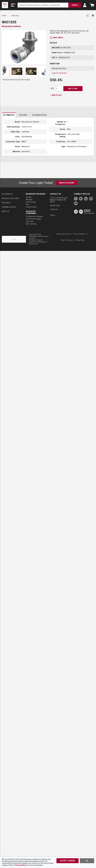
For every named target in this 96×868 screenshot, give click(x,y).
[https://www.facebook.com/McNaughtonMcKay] (76, 198)
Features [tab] (23, 115)
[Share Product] (88, 16)
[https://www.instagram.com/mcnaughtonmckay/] (92, 198)
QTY (52, 89)
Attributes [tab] (9, 115)
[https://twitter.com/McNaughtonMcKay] (81, 198)
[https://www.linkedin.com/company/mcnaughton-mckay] (86, 198)
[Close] (87, 861)
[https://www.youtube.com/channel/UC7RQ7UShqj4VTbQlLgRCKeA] (76, 203)
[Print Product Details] (93, 16)
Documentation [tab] (39, 115)
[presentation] (9, 115)
